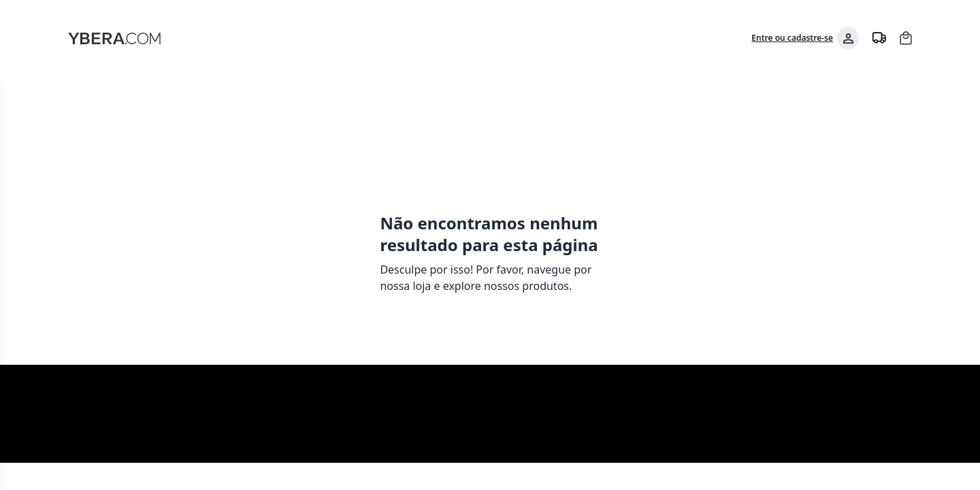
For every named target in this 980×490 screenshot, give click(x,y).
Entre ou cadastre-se (792, 38)
